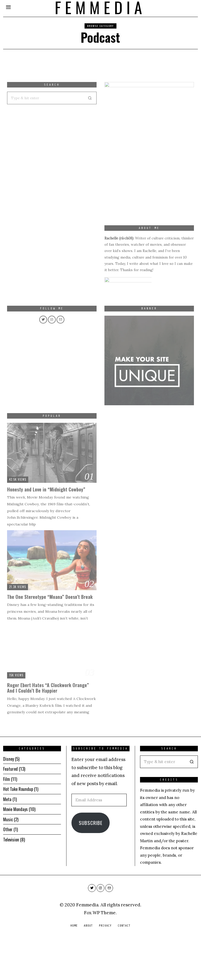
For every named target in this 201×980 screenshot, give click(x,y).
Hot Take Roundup (19, 831)
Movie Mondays (16, 851)
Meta (7, 841)
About (88, 968)
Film (7, 821)
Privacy (105, 968)
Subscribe (91, 865)
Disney (9, 801)
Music (8, 861)
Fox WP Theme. (100, 955)
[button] (192, 804)
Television (12, 881)
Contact (124, 968)
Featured (11, 811)
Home (74, 968)
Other (8, 871)
